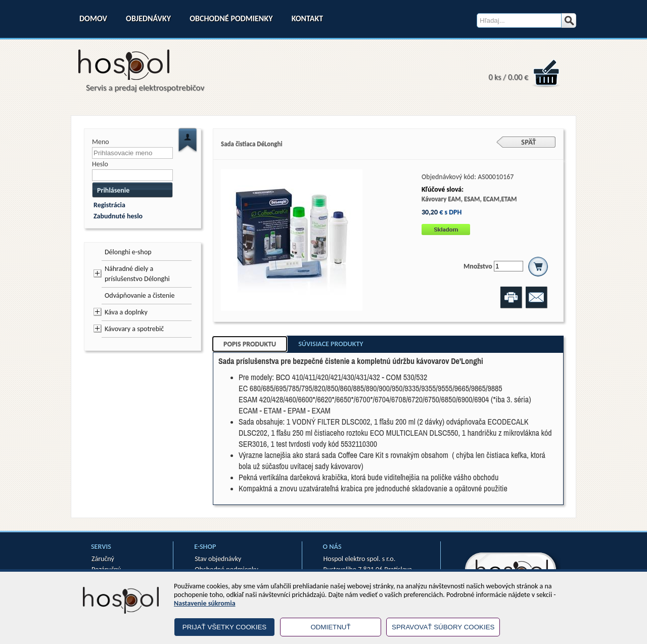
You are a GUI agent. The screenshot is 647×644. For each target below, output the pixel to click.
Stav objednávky (218, 559)
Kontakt (307, 18)
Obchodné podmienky (231, 18)
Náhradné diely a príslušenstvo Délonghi (137, 274)
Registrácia (109, 205)
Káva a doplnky (126, 312)
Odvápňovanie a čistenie (140, 295)
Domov (93, 18)
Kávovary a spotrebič (134, 329)
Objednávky (148, 18)
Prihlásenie (113, 190)
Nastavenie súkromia (205, 603)
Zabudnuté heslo (118, 216)
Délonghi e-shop (128, 252)
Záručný (103, 559)
